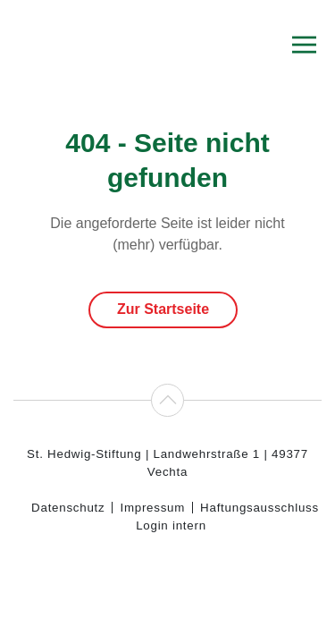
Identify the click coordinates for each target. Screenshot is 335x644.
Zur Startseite (163, 309)
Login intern (171, 525)
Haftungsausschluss (260, 508)
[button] (304, 45)
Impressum (152, 508)
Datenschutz (68, 508)
